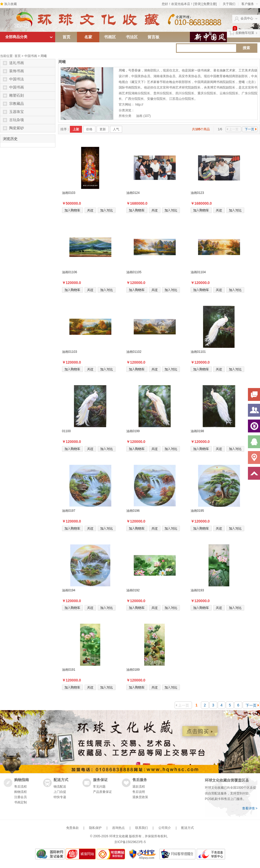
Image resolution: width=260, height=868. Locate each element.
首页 (66, 37)
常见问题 (99, 787)
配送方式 (188, 828)
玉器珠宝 (13, 112)
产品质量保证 (102, 792)
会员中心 (247, 18)
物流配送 (60, 787)
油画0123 (197, 193)
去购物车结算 (245, 33)
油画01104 (198, 272)
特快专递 (60, 797)
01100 (66, 431)
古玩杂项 (13, 120)
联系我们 (142, 828)
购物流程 (20, 792)
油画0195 (197, 511)
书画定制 (20, 802)
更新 (103, 129)
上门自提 (60, 792)
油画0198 (197, 431)
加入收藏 (11, 4)
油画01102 (134, 352)
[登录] (197, 4)
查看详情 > (250, 808)
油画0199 (133, 431)
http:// (139, 105)
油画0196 (133, 511)
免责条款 (72, 828)
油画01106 (69, 272)
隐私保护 (95, 828)
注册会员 (20, 797)
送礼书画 (13, 63)
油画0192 (133, 590)
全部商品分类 (16, 37)
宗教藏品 (13, 104)
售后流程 (20, 787)
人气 (116, 129)
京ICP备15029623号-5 (130, 842)
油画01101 (198, 352)
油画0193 (197, 590)
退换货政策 (140, 797)
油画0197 (69, 511)
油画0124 (133, 193)
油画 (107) (143, 116)
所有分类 (125, 116)
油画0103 (69, 193)
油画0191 (69, 670)
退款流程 (139, 787)
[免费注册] (209, 4)
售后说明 (139, 792)
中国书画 (31, 56)
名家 (88, 37)
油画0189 (133, 670)
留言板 (154, 37)
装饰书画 (13, 71)
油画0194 (69, 590)
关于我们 (229, 4)
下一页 (251, 129)
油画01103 (69, 352)
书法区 (132, 37)
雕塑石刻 (13, 96)
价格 (89, 129)
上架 (76, 129)
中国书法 (13, 79)
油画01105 (134, 272)
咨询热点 (118, 828)
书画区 (110, 37)
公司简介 (165, 828)
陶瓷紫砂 (13, 128)
